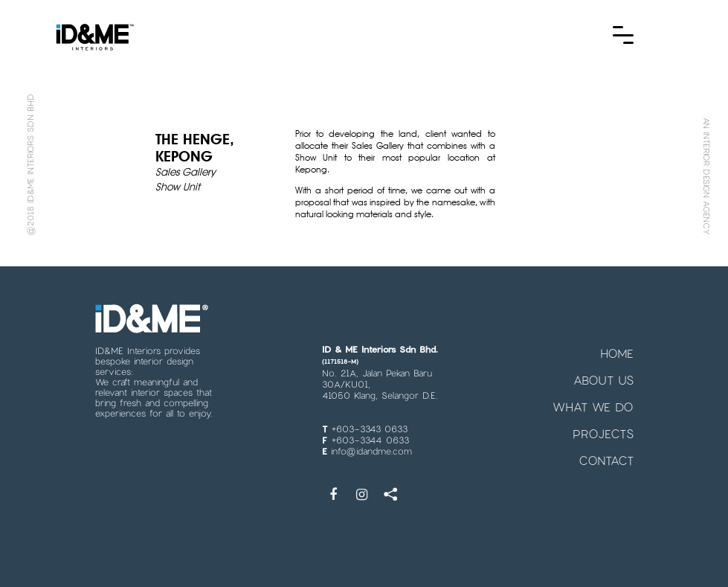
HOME (617, 353)
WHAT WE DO (593, 407)
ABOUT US (603, 380)
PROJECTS (603, 433)
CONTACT (606, 460)
